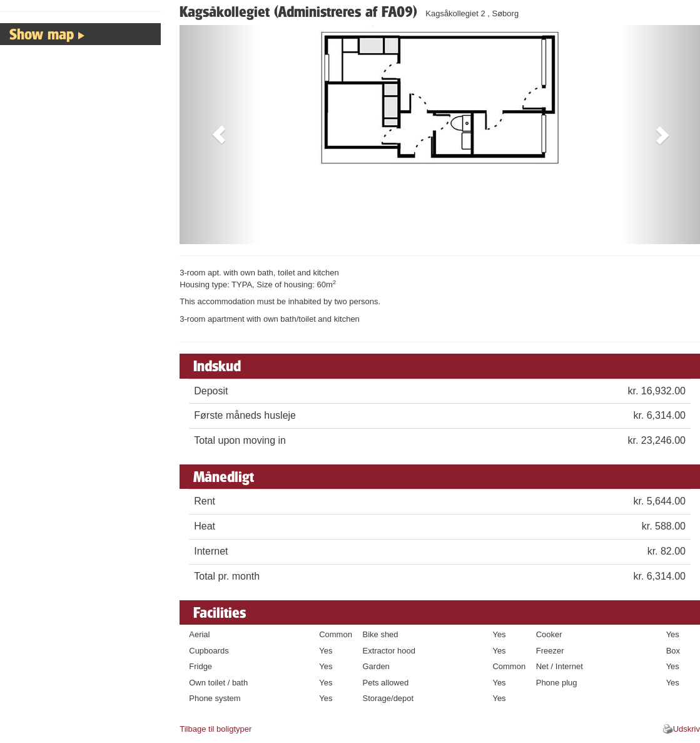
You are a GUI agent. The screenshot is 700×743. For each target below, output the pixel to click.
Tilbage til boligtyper (216, 729)
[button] (219, 135)
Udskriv (687, 729)
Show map (42, 34)
